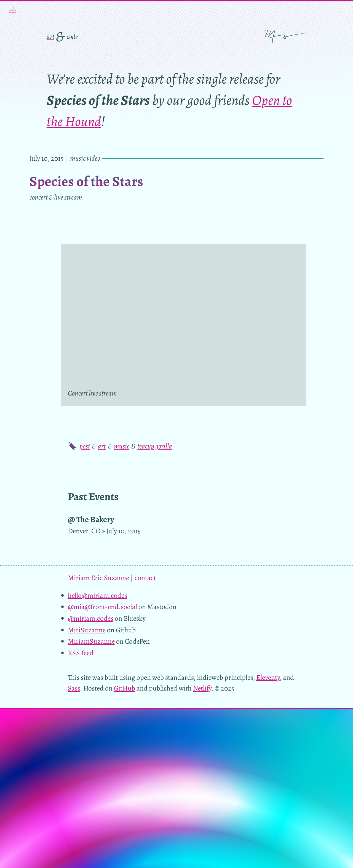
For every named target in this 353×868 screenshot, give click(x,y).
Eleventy (268, 677)
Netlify (202, 688)
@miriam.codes (91, 618)
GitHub (125, 688)
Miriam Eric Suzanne (98, 578)
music (122, 446)
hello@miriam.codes (97, 595)
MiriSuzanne (87, 630)
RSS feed (81, 653)
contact (145, 578)
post (85, 446)
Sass (74, 688)
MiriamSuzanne (91, 641)
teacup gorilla (155, 446)
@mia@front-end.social (102, 607)
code (72, 37)
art (50, 37)
